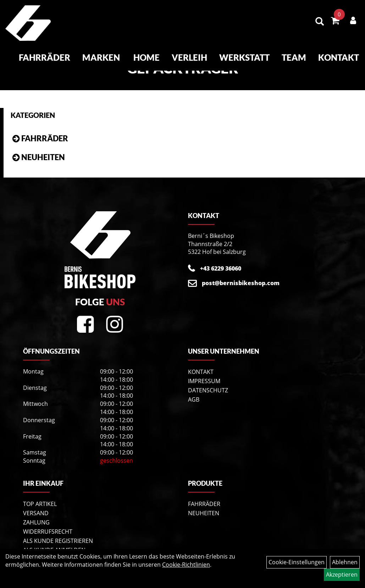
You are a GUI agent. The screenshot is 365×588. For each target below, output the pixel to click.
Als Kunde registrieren (58, 541)
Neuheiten (43, 157)
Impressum (204, 381)
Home (146, 57)
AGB (194, 399)
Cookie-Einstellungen (297, 562)
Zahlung (36, 522)
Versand (36, 513)
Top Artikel (40, 504)
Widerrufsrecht (48, 532)
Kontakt (339, 57)
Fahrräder (45, 57)
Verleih (189, 57)
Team (294, 57)
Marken (101, 57)
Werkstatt (244, 57)
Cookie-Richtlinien (186, 565)
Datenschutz (208, 390)
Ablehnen (345, 562)
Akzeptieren (342, 575)
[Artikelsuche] (320, 22)
